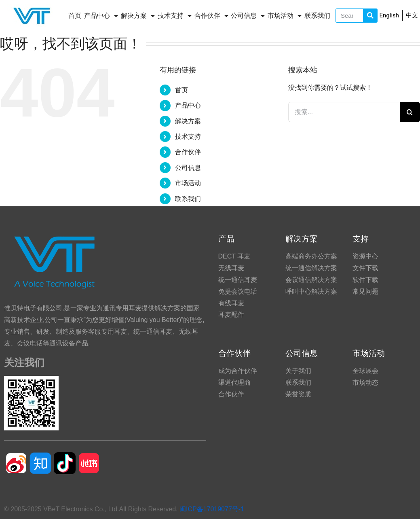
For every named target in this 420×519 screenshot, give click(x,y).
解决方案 (138, 16)
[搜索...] (344, 112)
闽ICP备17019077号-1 (212, 509)
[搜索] (410, 112)
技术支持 (175, 16)
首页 (75, 16)
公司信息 (248, 16)
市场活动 (285, 16)
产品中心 (101, 16)
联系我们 (317, 16)
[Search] (370, 16)
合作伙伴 (211, 16)
